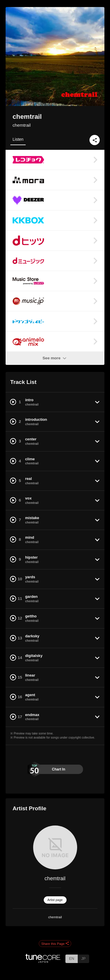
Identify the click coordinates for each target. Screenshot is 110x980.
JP (83, 958)
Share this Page (55, 944)
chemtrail (22, 125)
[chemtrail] (55, 847)
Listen (18, 139)
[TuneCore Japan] (43, 961)
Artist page (55, 900)
